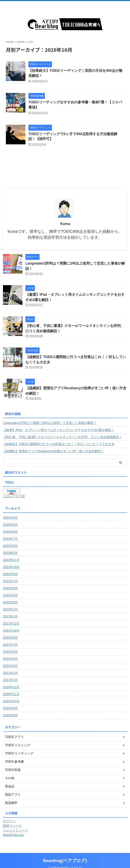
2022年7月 (10, 582)
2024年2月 (10, 525)
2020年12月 (11, 687)
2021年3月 (10, 666)
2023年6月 (10, 546)
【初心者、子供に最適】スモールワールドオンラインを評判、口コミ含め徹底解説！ (62, 437)
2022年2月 (10, 610)
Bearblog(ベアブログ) (65, 855)
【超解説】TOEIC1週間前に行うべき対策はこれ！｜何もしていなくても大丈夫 (59, 444)
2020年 (21, 42)
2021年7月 (10, 645)
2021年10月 (11, 631)
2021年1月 (10, 680)
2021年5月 (10, 659)
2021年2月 (10, 673)
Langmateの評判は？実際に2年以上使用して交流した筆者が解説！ (50, 423)
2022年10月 (11, 567)
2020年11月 (11, 695)
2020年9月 (10, 709)
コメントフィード (15, 831)
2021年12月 (11, 624)
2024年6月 (10, 518)
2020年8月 (10, 716)
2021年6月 (10, 652)
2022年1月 (10, 617)
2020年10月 (11, 702)
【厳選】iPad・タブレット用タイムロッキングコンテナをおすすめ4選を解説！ (59, 430)
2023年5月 (10, 553)
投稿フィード (12, 826)
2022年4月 (10, 596)
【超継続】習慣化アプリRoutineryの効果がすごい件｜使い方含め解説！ (53, 452)
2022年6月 (10, 589)
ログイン (9, 821)
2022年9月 (10, 575)
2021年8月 (10, 638)
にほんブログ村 (14, 497)
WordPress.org (13, 835)
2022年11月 (11, 560)
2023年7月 (10, 539)
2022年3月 (10, 603)
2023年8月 (10, 532)
